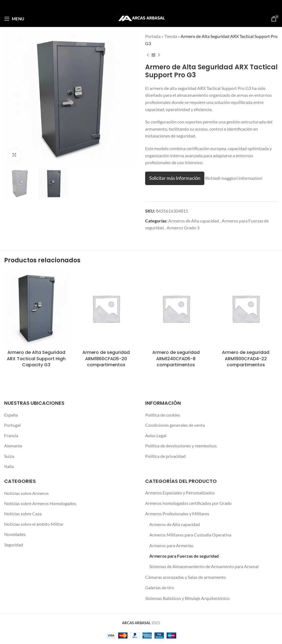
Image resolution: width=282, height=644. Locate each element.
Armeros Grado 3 (183, 228)
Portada (153, 36)
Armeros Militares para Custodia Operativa (190, 535)
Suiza (9, 456)
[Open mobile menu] (14, 19)
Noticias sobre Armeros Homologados (40, 503)
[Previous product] (148, 55)
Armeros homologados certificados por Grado (188, 503)
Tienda (171, 36)
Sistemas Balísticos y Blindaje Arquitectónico (187, 598)
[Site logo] (141, 18)
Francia (11, 435)
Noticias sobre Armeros (26, 493)
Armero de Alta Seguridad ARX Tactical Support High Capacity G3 (36, 359)
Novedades (15, 534)
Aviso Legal (156, 435)
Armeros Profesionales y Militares (177, 514)
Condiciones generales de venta (175, 425)
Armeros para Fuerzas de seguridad (184, 556)
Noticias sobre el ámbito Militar (34, 524)
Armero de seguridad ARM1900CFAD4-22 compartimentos (246, 359)
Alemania (13, 446)
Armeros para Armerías (171, 545)
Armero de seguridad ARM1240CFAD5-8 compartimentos (176, 359)
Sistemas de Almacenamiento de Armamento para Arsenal (204, 566)
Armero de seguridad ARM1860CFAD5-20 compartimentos (106, 359)
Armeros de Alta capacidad (194, 221)
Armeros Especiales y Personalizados (180, 493)
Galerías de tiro (160, 587)
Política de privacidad (165, 456)
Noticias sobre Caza (23, 514)
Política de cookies (163, 415)
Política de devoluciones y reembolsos (181, 446)
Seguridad (14, 545)
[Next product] (159, 55)
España (11, 415)
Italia (9, 466)
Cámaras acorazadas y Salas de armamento (185, 577)
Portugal (12, 425)
